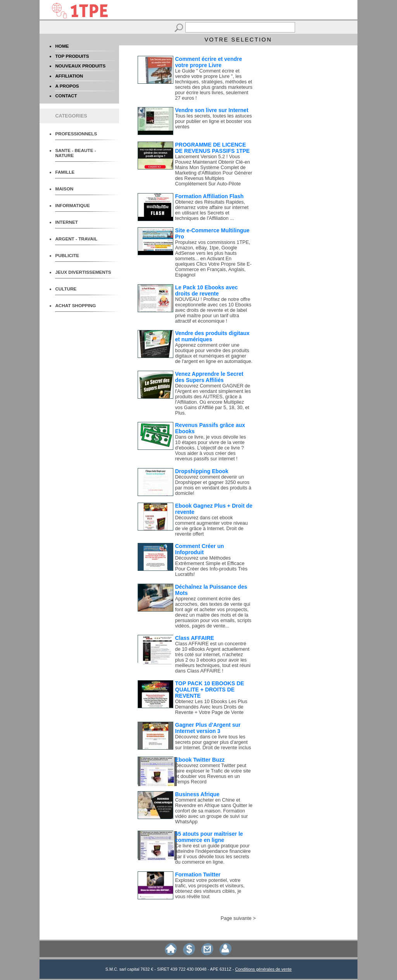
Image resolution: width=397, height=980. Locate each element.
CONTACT (66, 96)
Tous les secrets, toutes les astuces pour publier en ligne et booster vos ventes (214, 121)
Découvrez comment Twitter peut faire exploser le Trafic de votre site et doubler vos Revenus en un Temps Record (213, 774)
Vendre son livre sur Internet (212, 110)
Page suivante (236, 918)
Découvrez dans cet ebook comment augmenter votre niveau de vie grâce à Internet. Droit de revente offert (212, 526)
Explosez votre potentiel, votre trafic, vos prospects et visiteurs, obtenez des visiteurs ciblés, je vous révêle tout (210, 888)
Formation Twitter (198, 875)
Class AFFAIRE (195, 638)
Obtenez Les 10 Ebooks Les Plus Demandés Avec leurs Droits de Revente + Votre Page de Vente (211, 707)
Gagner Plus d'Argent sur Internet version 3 (208, 728)
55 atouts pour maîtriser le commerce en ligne (209, 837)
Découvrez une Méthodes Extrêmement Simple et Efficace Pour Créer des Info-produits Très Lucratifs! (211, 566)
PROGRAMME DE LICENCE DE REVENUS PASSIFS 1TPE (213, 148)
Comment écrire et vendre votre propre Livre (209, 62)
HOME (62, 46)
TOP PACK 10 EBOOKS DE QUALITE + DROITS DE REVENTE (210, 690)
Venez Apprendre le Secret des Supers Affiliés (209, 377)
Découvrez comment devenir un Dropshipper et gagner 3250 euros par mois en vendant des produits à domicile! (213, 485)
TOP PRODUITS (72, 56)
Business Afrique (198, 794)
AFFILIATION (69, 76)
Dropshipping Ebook (202, 471)
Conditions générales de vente (263, 969)
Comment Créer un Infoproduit (200, 549)
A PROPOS (67, 86)
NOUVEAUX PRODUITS (80, 66)
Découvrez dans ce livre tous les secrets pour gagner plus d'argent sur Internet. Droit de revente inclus (213, 742)
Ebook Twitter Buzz (200, 760)
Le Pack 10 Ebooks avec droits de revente (207, 290)
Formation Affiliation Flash (210, 196)
